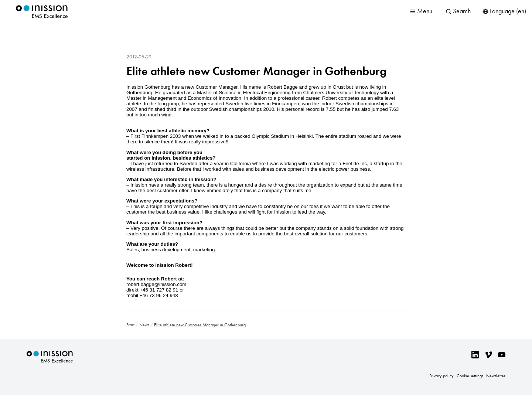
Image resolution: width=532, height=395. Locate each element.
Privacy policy (441, 376)
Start (130, 325)
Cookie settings (470, 376)
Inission (42, 12)
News (144, 325)
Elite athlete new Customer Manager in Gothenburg (256, 71)
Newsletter (496, 376)
